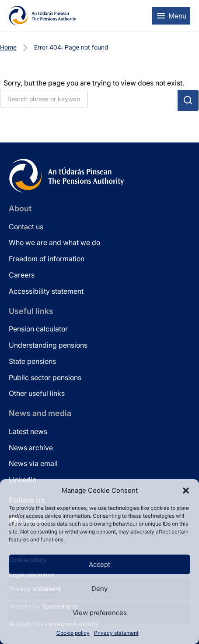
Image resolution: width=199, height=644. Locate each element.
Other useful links (37, 393)
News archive (31, 448)
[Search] (44, 99)
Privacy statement (116, 633)
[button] (186, 491)
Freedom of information (47, 259)
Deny (99, 589)
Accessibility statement (46, 291)
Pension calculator (38, 329)
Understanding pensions (48, 345)
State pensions (32, 361)
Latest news (28, 431)
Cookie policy (73, 633)
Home (8, 47)
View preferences (100, 613)
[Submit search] (188, 100)
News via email (33, 463)
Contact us (26, 227)
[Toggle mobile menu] (171, 16)
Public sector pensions (45, 377)
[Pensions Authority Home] (43, 16)
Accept (99, 564)
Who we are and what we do (54, 242)
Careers (22, 275)
